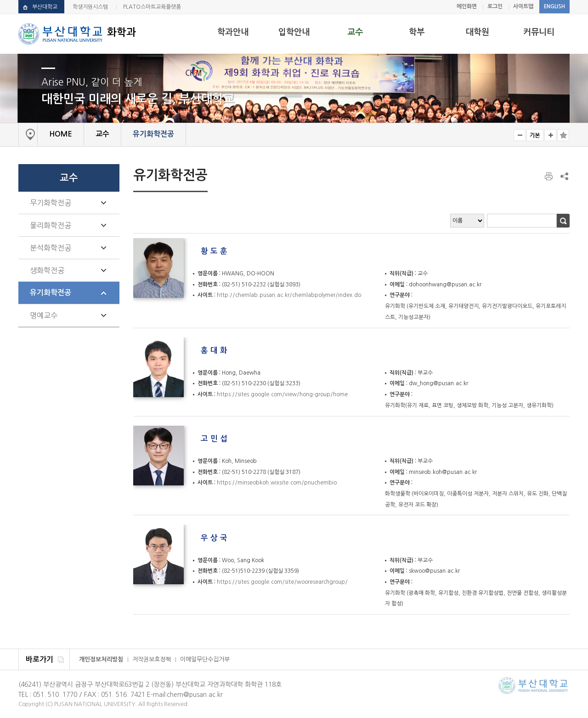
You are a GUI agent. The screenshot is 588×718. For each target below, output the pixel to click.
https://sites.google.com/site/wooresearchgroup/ (282, 582)
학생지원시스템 (90, 7)
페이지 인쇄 (549, 177)
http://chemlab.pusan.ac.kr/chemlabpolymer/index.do (289, 295)
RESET (535, 135)
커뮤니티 (539, 32)
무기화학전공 (51, 203)
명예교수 (44, 315)
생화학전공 (47, 270)
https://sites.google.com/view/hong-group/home (282, 394)
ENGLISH (554, 6)
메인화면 (467, 6)
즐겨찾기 (563, 135)
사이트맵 (523, 6)
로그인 (495, 6)
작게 (520, 135)
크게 (550, 135)
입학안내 (294, 32)
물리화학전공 (51, 225)
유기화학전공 (51, 293)
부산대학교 (45, 7)
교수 (355, 32)
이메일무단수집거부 (205, 659)
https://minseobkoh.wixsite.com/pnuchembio (277, 483)
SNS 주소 (564, 176)
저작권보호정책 (152, 659)
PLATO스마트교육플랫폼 (152, 7)
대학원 (478, 32)
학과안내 (233, 32)
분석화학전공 (51, 248)
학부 (417, 32)
